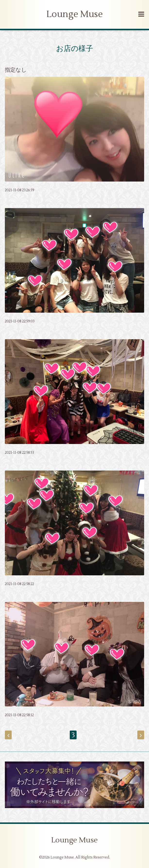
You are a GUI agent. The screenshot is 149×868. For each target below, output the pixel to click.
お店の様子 (75, 48)
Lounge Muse (75, 14)
